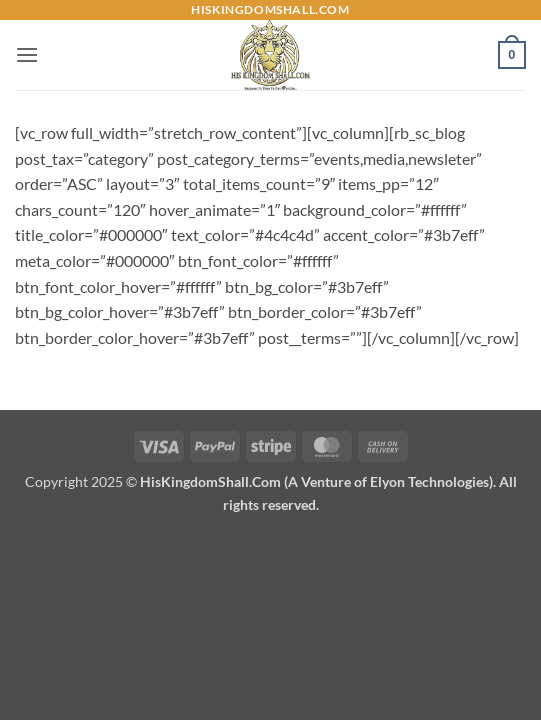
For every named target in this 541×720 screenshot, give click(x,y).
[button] (27, 54)
